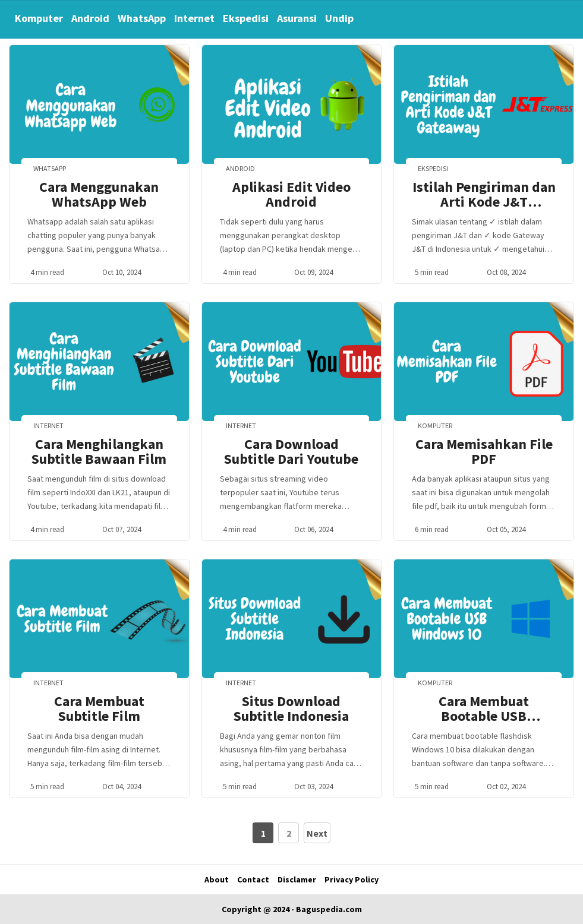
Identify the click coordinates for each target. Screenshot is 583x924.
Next (317, 833)
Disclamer (297, 879)
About (217, 879)
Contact (253, 879)
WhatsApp (142, 18)
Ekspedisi (246, 18)
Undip (339, 18)
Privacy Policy (352, 879)
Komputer (39, 18)
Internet (194, 18)
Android (90, 18)
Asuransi (297, 18)
